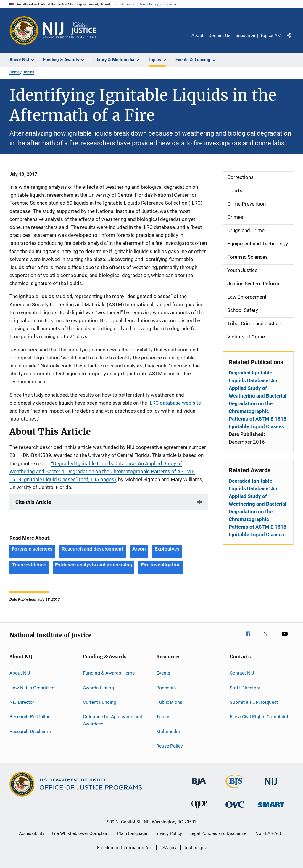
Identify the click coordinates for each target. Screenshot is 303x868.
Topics (29, 72)
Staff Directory (245, 688)
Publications (169, 702)
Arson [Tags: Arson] (139, 549)
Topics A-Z (271, 35)
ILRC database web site (175, 403)
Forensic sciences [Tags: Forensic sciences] (32, 549)
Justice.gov (195, 848)
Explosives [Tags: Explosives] (167, 549)
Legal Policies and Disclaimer (219, 833)
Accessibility (32, 833)
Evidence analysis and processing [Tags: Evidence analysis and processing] (94, 565)
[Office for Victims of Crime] (235, 809)
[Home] (70, 30)
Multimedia (168, 731)
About (197, 35)
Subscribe (245, 35)
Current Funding (100, 702)
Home (14, 72)
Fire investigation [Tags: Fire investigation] (161, 565)
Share (294, 40)
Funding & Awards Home (109, 673)
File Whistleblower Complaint (81, 833)
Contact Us (219, 35)
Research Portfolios (30, 717)
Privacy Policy (168, 833)
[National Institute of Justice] (271, 786)
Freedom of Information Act (125, 848)
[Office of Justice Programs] (24, 30)
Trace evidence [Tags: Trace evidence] (29, 565)
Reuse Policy (170, 746)
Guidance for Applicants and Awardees (113, 720)
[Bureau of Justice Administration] (199, 786)
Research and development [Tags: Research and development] (92, 549)
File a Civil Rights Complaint (259, 717)
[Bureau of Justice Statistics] (235, 789)
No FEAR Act (268, 833)
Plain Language (132, 833)
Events (163, 673)
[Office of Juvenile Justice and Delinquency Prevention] (199, 810)
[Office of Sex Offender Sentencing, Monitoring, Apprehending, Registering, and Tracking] (271, 808)
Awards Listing (98, 688)
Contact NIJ (242, 673)
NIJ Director (22, 702)
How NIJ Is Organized (32, 688)
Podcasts (166, 688)
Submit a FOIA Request (254, 702)
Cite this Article (33, 502)
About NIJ (20, 673)
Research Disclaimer (31, 731)
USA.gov (168, 848)
